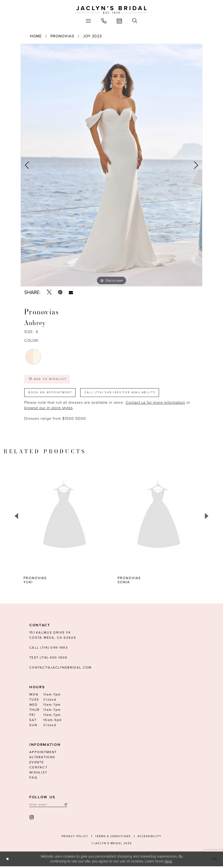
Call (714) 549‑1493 (49, 649)
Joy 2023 (92, 36)
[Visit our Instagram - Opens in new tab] (32, 819)
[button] (88, 21)
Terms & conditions (113, 838)
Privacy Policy (75, 838)
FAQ (33, 779)
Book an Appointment (51, 394)
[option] (111, 165)
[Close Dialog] (8, 861)
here (168, 863)
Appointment (43, 754)
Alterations (42, 759)
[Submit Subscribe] (65, 806)
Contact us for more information (155, 404)
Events (37, 764)
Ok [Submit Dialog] (215, 860)
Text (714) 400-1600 (48, 659)
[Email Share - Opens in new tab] (71, 292)
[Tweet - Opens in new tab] (49, 292)
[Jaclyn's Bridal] (111, 10)
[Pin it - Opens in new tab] (60, 292)
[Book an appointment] (119, 21)
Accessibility (149, 838)
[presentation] (83, 517)
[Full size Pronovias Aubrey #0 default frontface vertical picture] (111, 165)
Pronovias (62, 36)
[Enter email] (48, 806)
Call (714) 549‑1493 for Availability (124, 394)
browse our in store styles (48, 409)
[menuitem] (88, 21)
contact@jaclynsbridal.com (61, 669)
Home (36, 36)
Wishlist (38, 774)
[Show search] (135, 21)
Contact (38, 769)
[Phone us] (104, 21)
